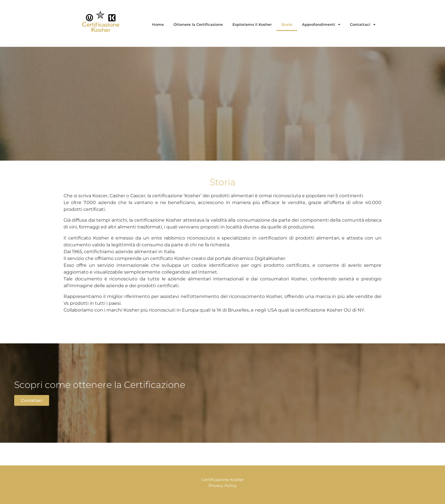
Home (158, 24)
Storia (287, 24)
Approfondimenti (321, 25)
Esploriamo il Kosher (252, 24)
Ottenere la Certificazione (198, 24)
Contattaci (363, 25)
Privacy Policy (223, 486)
